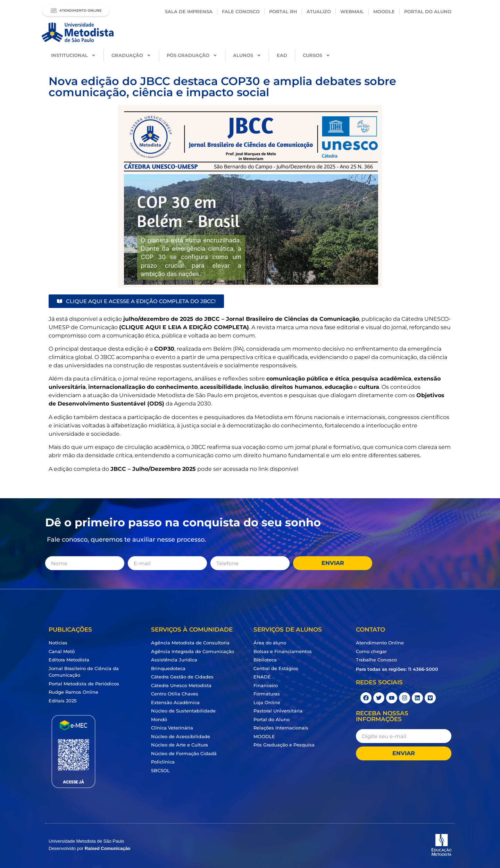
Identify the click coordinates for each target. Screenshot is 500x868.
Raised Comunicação (108, 848)
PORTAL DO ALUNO (428, 11)
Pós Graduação (192, 55)
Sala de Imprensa (189, 11)
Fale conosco (241, 11)
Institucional (73, 55)
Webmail (352, 11)
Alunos (247, 55)
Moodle (384, 11)
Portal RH (283, 11)
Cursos (316, 55)
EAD (282, 55)
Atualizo (319, 11)
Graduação (131, 55)
